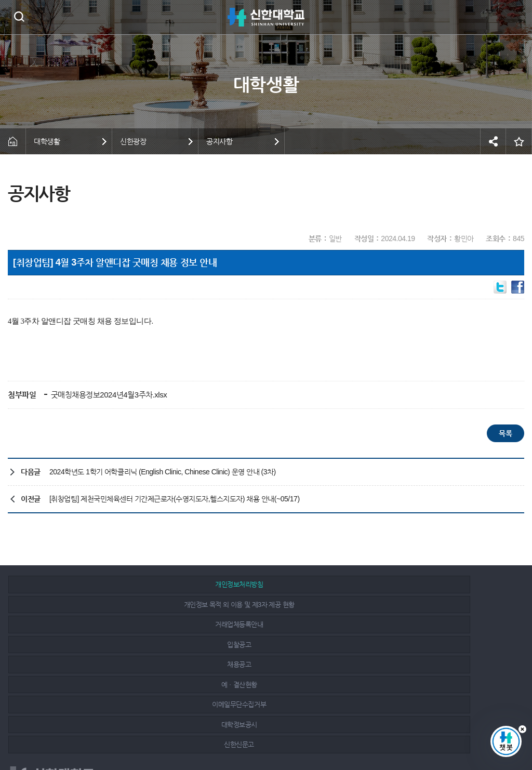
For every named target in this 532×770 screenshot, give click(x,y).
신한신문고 (428, 624)
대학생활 (47, 141)
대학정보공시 (260, 624)
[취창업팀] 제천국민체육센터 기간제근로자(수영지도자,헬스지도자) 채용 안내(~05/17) (175, 499)
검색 (19, 16)
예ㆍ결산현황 (427, 605)
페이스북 (460, 729)
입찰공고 (91, 605)
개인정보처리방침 (91, 584)
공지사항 (219, 141)
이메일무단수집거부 (92, 624)
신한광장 (133, 141)
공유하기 (493, 141)
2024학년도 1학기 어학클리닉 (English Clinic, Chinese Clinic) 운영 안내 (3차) (163, 472)
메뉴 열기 (516, 17)
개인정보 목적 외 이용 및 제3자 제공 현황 (260, 584)
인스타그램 (484, 729)
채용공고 (260, 605)
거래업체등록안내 (428, 584)
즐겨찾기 (519, 141)
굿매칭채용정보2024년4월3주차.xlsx (108, 395)
